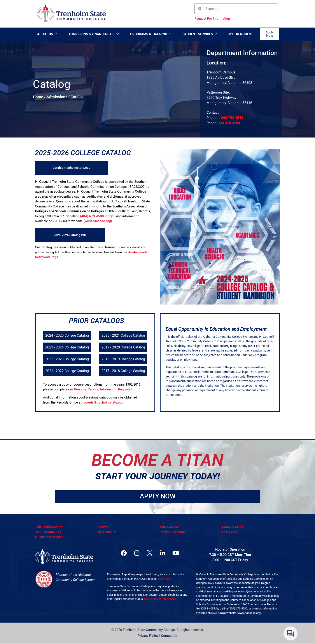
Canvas (103, 527)
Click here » (165, 579)
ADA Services (170, 527)
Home (38, 97)
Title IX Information (49, 527)
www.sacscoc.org (98, 221)
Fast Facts (230, 532)
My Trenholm (240, 34)
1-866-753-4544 (231, 118)
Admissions (57, 97)
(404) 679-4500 (92, 216)
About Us (47, 34)
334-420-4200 (229, 123)
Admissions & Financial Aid (94, 34)
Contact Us (169, 636)
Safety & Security (172, 532)
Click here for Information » (161, 599)
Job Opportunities (48, 532)
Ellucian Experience (49, 537)
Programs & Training (151, 34)
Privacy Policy (148, 636)
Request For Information (212, 19)
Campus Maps (233, 527)
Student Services (200, 34)
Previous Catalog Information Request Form (106, 389)
